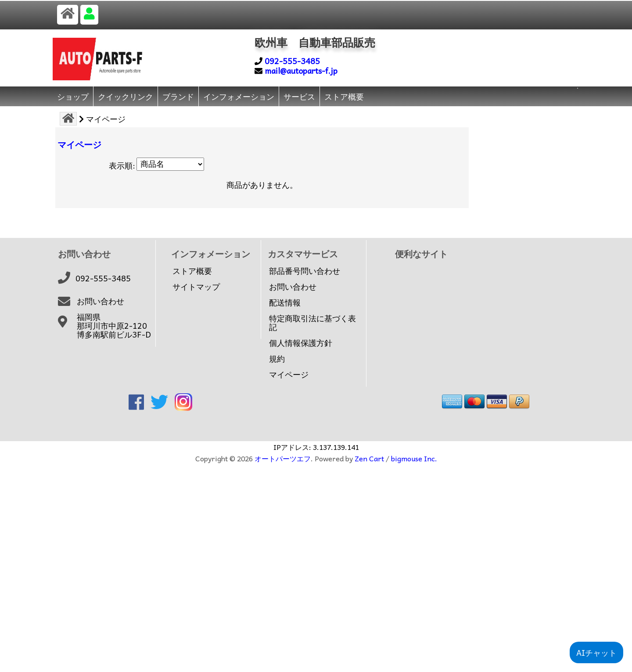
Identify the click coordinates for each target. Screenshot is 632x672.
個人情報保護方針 (301, 343)
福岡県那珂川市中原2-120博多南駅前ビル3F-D (114, 326)
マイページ (289, 374)
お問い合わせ (101, 301)
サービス (299, 96)
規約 (277, 359)
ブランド (178, 96)
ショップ (73, 96)
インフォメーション (239, 96)
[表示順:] (170, 164)
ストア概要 (344, 96)
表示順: (122, 165)
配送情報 (285, 302)
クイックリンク (126, 96)
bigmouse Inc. (414, 458)
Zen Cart (369, 458)
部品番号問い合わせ (305, 271)
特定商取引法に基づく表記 (312, 323)
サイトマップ (196, 287)
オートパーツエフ (283, 458)
